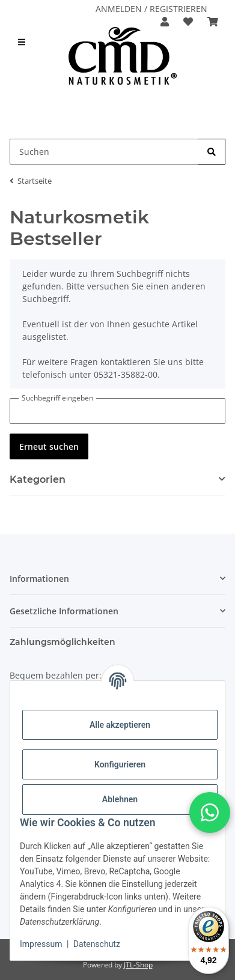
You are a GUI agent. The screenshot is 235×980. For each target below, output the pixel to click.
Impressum (41, 944)
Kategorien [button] (38, 479)
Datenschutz (97, 944)
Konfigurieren (120, 764)
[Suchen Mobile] (104, 152)
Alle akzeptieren (120, 725)
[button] (165, 22)
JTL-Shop (138, 965)
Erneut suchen (49, 446)
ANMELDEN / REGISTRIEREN (151, 9)
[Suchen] (212, 152)
